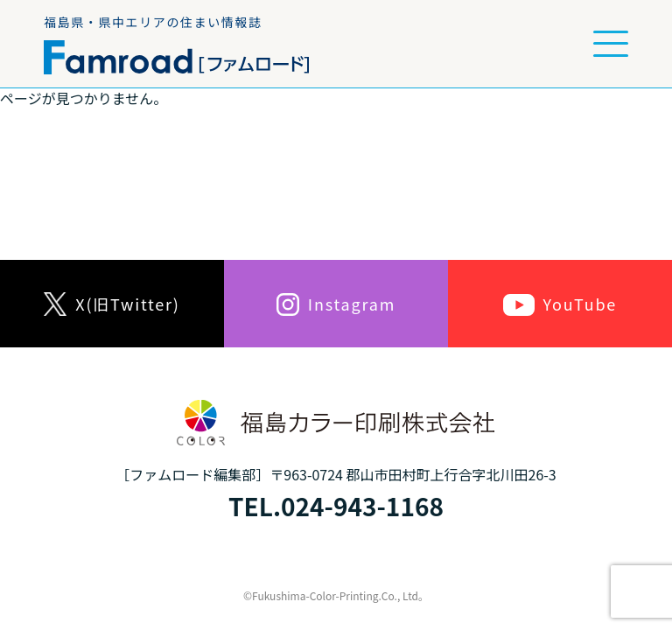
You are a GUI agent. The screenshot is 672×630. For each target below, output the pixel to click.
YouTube (560, 304)
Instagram (336, 304)
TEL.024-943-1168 (336, 506)
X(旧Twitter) (112, 304)
